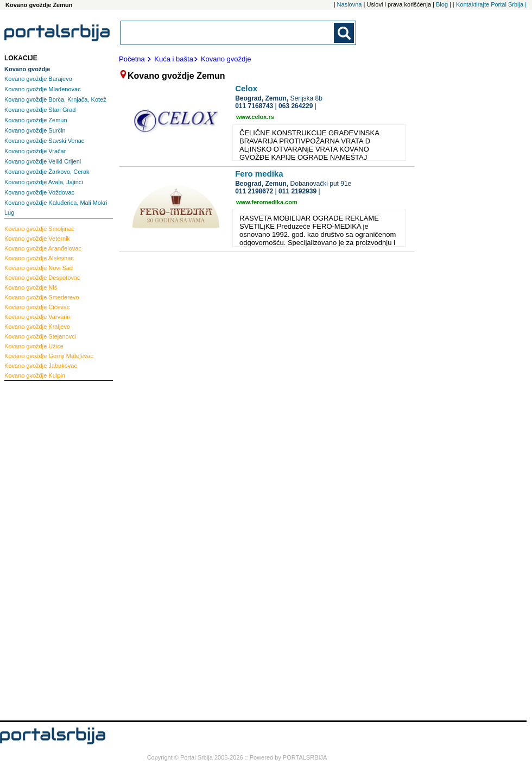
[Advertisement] (48, 549)
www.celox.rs (255, 117)
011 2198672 (254, 191)
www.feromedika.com (267, 202)
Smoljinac (39, 229)
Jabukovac (41, 366)
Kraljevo (37, 327)
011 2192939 (297, 191)
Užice (34, 346)
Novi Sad (39, 268)
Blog (442, 4)
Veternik (37, 239)
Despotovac (42, 278)
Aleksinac (39, 258)
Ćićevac (37, 307)
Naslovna (350, 4)
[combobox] (228, 33)
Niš (31, 287)
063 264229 (296, 106)
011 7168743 (254, 106)
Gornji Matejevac (49, 356)
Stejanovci (40, 336)
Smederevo (42, 297)
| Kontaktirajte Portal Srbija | (490, 4)
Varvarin (37, 317)
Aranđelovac (43, 248)
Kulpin (35, 375)
